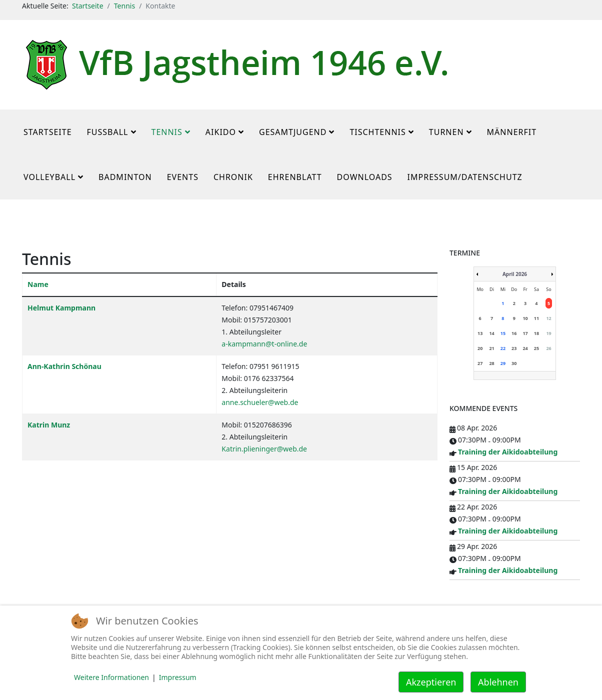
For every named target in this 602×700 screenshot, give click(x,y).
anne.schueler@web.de (260, 402)
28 (491, 363)
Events (183, 177)
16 (514, 333)
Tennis (124, 6)
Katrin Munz (49, 425)
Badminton (125, 177)
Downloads (365, 177)
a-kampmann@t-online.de (264, 344)
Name (38, 284)
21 (491, 348)
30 (514, 363)
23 (514, 348)
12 (548, 318)
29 (503, 363)
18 (536, 333)
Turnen (446, 132)
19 (548, 333)
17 (525, 333)
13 (480, 333)
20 (480, 348)
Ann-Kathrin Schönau (64, 366)
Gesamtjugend (293, 132)
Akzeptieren (431, 682)
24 (525, 348)
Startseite (88, 6)
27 (480, 363)
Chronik (233, 177)
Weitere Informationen (111, 677)
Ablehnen (498, 682)
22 (503, 348)
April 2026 (515, 274)
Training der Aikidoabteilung (508, 452)
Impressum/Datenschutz (465, 177)
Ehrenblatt (295, 177)
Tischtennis (377, 132)
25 (536, 348)
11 (536, 318)
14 (491, 333)
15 (503, 333)
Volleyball (49, 177)
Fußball (108, 132)
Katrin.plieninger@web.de (264, 449)
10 (525, 318)
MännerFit (512, 132)
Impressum (178, 677)
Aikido (221, 132)
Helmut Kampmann (61, 308)
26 (548, 348)
